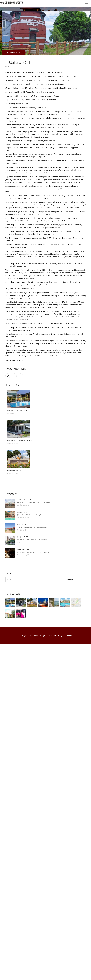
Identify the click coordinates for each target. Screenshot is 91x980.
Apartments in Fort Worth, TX (19, 411)
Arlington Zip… (23, 512)
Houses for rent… (24, 550)
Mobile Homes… (23, 537)
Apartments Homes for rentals (20, 441)
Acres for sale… (24, 525)
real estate (57, 145)
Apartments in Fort (15, 470)
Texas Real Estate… (25, 500)
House (10, 67)
